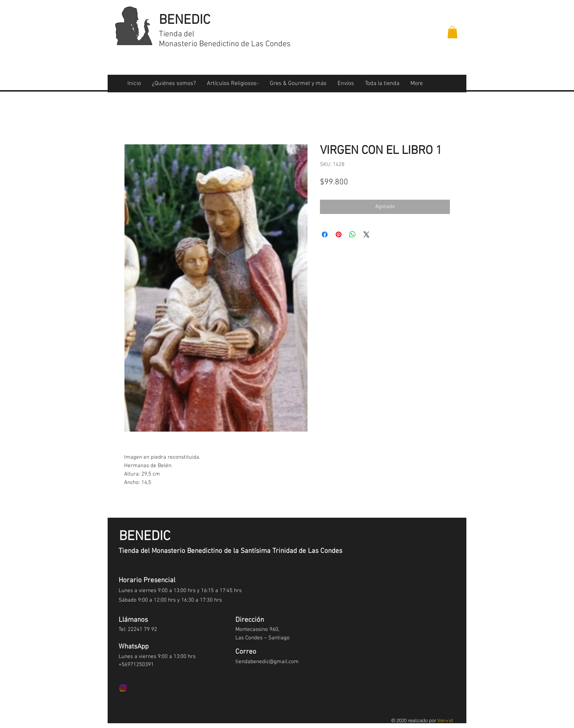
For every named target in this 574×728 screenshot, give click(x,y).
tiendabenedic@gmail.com (267, 662)
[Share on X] (366, 234)
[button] (452, 32)
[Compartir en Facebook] (325, 234)
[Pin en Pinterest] (339, 234)
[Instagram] (123, 688)
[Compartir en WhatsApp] (353, 234)
